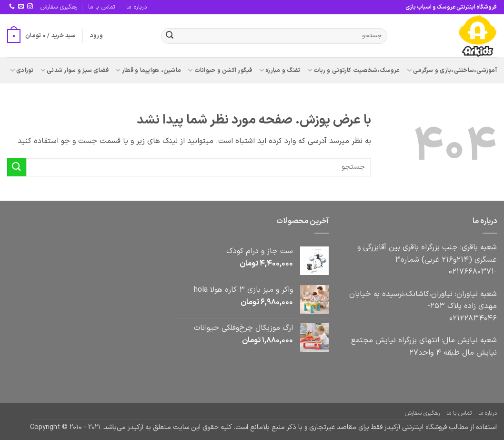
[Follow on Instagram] (30, 7)
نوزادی (22, 71)
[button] (96, 36)
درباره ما (137, 7)
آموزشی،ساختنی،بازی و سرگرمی (452, 71)
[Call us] (12, 7)
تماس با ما (102, 7)
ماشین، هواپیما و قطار (148, 71)
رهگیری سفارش (59, 7)
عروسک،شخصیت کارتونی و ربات (354, 71)
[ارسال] (170, 36)
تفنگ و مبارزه (280, 71)
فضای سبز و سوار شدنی (75, 71)
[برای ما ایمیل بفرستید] (21, 7)
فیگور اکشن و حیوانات (220, 71)
